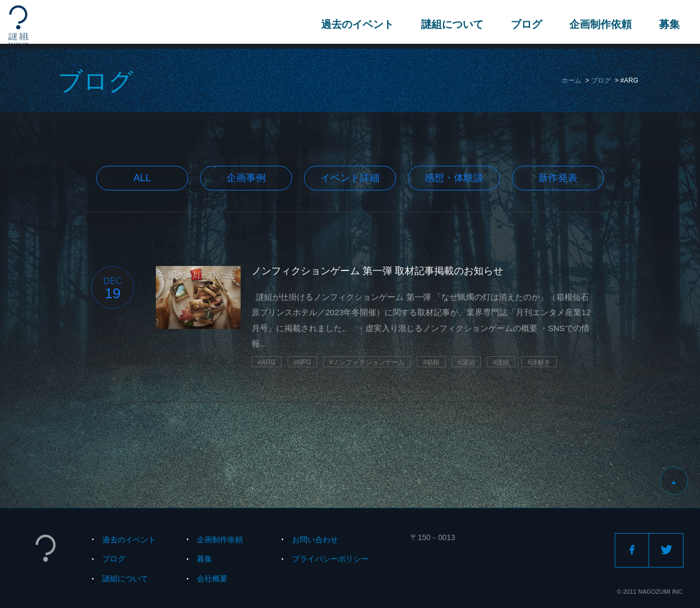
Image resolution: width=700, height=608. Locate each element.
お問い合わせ (315, 540)
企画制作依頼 (599, 24)
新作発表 (558, 178)
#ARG (267, 362)
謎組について (451, 24)
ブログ (525, 24)
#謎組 (501, 362)
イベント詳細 (350, 178)
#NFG (302, 362)
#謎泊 (466, 362)
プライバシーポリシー (330, 559)
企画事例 (246, 178)
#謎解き (539, 362)
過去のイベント (356, 24)
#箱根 (431, 362)
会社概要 (212, 578)
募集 (668, 24)
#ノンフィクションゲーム (367, 362)
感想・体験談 (454, 178)
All (142, 178)
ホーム (571, 80)
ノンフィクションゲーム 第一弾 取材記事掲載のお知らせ (377, 271)
